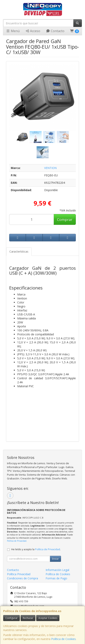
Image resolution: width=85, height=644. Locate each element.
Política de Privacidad (17, 541)
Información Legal (57, 570)
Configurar (11, 618)
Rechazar (28, 618)
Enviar (55, 559)
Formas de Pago (56, 578)
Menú (13, 31)
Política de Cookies (63, 639)
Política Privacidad (19, 574)
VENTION (50, 168)
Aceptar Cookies (48, 618)
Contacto (55, 31)
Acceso (33, 31)
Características (19, 251)
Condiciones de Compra (22, 578)
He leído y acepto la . (36, 549)
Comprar (65, 219)
